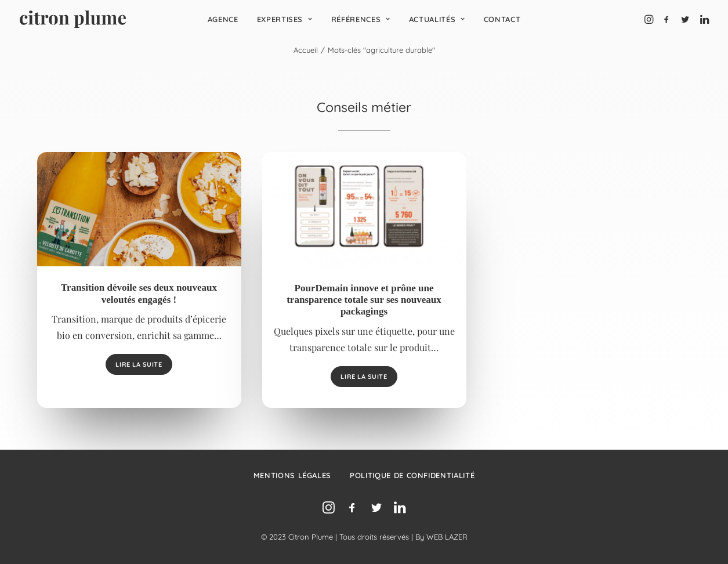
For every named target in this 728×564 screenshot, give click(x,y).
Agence (223, 19)
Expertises (285, 19)
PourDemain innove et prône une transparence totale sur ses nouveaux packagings (364, 300)
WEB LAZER (447, 537)
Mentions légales (292, 475)
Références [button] (361, 19)
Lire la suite (139, 364)
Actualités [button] (437, 19)
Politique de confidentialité (412, 475)
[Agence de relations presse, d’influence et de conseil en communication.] (73, 19)
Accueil (306, 50)
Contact (502, 19)
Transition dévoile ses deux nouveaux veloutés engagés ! (139, 293)
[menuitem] (223, 19)
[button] (650, 19)
